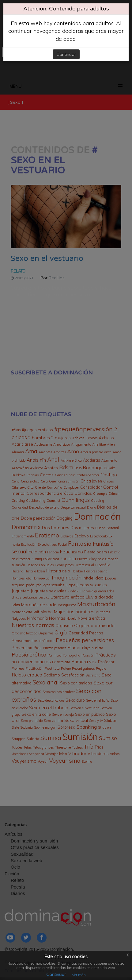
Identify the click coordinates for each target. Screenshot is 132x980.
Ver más (79, 975)
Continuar (66, 54)
